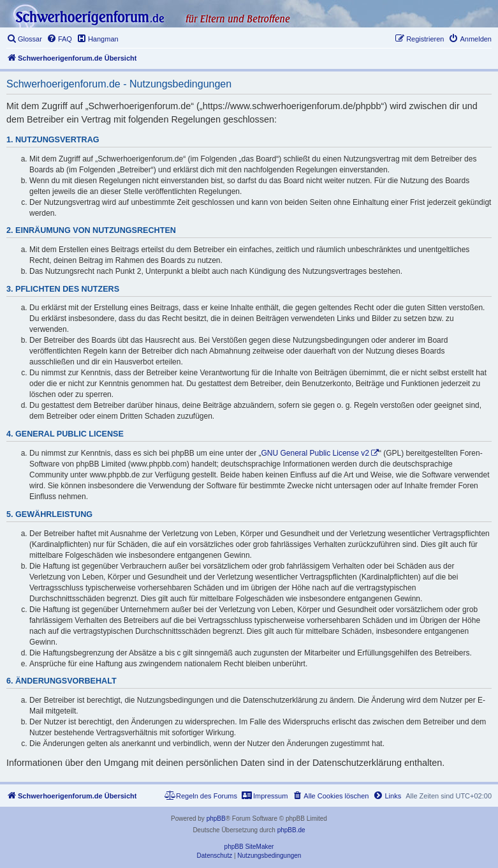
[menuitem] (24, 39)
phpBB (216, 819)
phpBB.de (291, 830)
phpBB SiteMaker (249, 847)
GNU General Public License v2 (315, 453)
